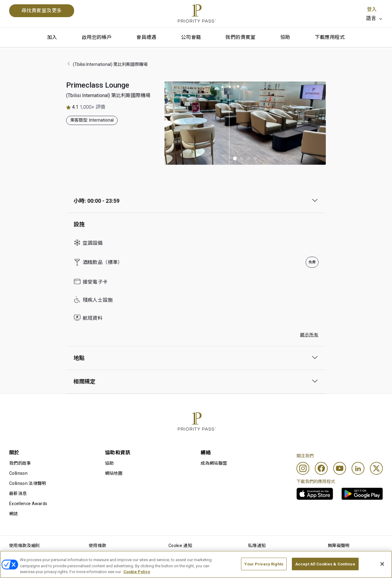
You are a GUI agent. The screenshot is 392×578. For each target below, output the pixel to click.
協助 (285, 37)
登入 (372, 9)
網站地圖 (114, 473)
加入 (52, 37)
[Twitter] (376, 468)
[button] (235, 158)
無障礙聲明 (339, 546)
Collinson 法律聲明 (28, 483)
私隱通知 (257, 546)
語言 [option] (371, 18)
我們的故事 (20, 463)
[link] (315, 494)
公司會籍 (191, 37)
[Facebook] (321, 468)
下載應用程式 (330, 37)
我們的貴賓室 (240, 37)
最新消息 (18, 493)
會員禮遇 (146, 37)
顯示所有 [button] (309, 335)
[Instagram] (303, 468)
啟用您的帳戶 (97, 37)
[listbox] (374, 18)
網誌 (14, 514)
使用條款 (98, 546)
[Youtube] (340, 468)
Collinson (18, 473)
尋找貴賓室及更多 (42, 11)
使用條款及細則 (24, 546)
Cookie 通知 (180, 546)
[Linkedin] (358, 468)
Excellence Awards (28, 504)
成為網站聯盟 (214, 463)
